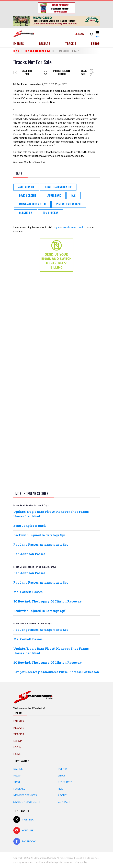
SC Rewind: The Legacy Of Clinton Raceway (48, 601)
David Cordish (27, 196)
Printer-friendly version (62, 73)
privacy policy (81, 862)
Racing (18, 769)
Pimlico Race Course (69, 204)
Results (45, 44)
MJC (74, 196)
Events (63, 769)
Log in (56, 227)
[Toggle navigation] (97, 34)
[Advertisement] (56, 327)
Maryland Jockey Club (32, 204)
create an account (73, 227)
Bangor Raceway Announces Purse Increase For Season (56, 672)
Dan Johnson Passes (29, 554)
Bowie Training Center (58, 187)
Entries (19, 44)
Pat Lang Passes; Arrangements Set (41, 545)
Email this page (27, 73)
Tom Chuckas (50, 213)
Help (61, 789)
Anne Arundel (26, 187)
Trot (17, 782)
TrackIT (71, 44)
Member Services (25, 795)
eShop (95, 44)
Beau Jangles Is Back (30, 526)
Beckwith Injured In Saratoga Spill (41, 535)
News (16, 51)
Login (81, 34)
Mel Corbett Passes (28, 592)
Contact (64, 802)
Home (17, 754)
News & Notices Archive (38, 51)
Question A (26, 213)
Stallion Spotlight (27, 802)
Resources (65, 782)
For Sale (19, 789)
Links (61, 775)
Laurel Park (54, 196)
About (62, 795)
